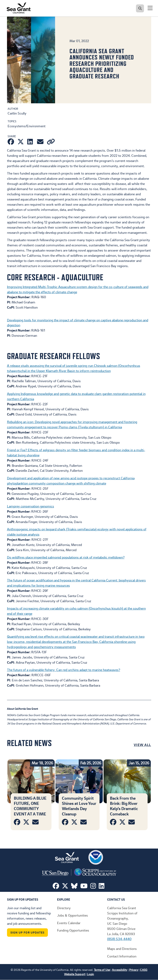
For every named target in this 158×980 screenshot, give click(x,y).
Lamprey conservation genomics (31, 506)
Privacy (134, 970)
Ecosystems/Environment (27, 126)
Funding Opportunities (73, 930)
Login (90, 974)
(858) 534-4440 (119, 939)
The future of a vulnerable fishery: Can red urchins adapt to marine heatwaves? (64, 670)
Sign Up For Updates (28, 932)
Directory (64, 908)
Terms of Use (102, 970)
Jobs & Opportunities (72, 915)
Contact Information (122, 956)
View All (142, 745)
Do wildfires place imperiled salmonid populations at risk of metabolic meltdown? (66, 557)
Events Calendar (69, 923)
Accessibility (120, 970)
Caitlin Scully (17, 113)
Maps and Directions (122, 948)
